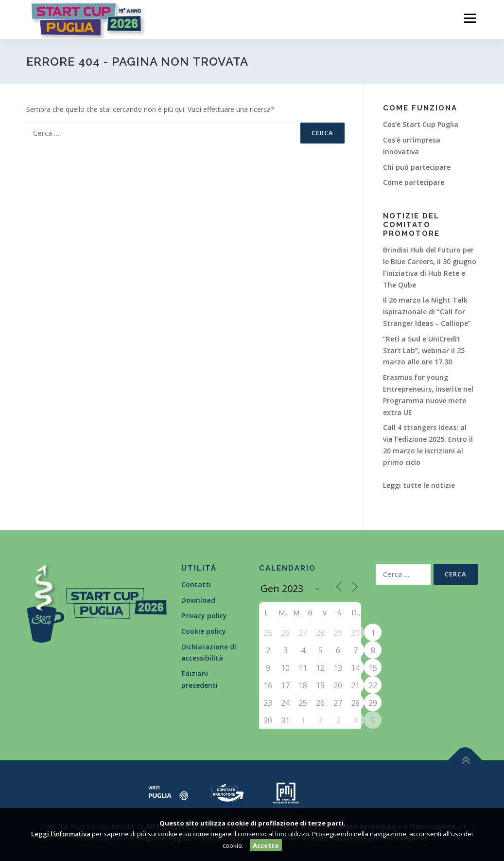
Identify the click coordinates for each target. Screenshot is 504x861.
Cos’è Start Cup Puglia (421, 124)
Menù (470, 18)
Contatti (196, 584)
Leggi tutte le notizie (419, 485)
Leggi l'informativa (61, 834)
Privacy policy (204, 616)
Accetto (266, 845)
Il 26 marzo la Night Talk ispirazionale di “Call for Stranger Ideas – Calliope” (427, 312)
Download (198, 600)
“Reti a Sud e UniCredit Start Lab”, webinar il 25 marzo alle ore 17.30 (424, 350)
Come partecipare (414, 182)
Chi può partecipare (417, 167)
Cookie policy (204, 631)
